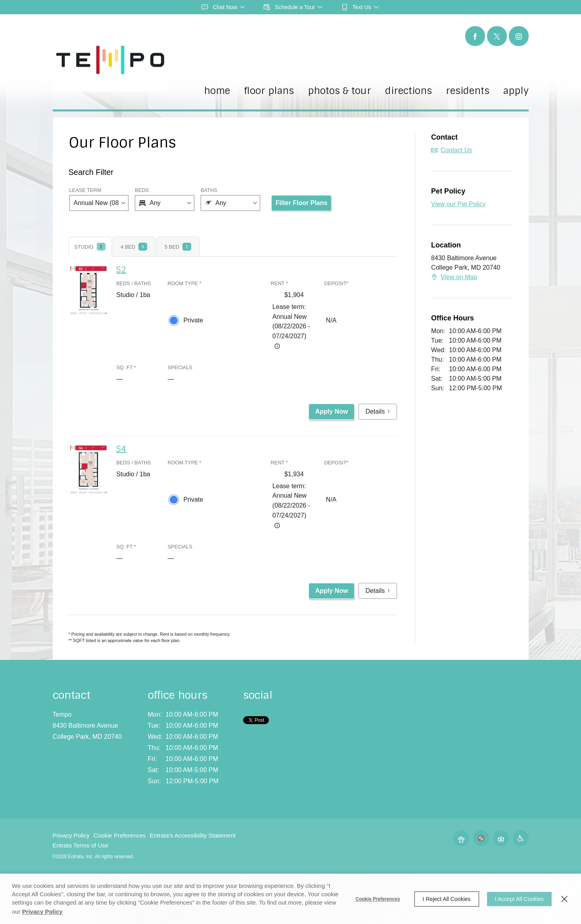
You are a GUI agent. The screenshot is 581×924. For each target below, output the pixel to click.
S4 (121, 449)
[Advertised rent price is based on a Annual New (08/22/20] (277, 346)
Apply (516, 91)
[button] (223, 7)
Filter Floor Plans (302, 203)
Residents (468, 91)
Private (193, 320)
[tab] (90, 247)
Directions (408, 91)
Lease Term (85, 190)
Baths (209, 190)
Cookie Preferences (378, 899)
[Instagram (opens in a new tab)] (519, 36)
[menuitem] (217, 98)
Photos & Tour (339, 91)
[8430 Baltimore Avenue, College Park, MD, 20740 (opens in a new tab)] (87, 731)
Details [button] (378, 411)
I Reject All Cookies (447, 899)
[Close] (564, 899)
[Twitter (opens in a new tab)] (497, 36)
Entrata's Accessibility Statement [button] (193, 835)
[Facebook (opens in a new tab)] (475, 36)
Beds (142, 190)
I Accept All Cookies (519, 899)
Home (217, 91)
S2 (121, 270)
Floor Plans (269, 91)
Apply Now (332, 411)
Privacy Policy (71, 835)
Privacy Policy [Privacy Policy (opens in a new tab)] (42, 912)
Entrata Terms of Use (81, 845)
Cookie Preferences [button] (120, 835)
